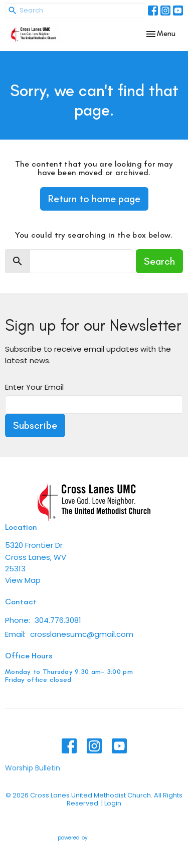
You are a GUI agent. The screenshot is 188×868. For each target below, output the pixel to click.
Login (113, 803)
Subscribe (35, 425)
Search (159, 261)
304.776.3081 (58, 620)
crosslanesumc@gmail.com (82, 634)
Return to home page (94, 199)
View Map (23, 580)
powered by (94, 838)
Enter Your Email (34, 387)
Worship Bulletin (33, 768)
